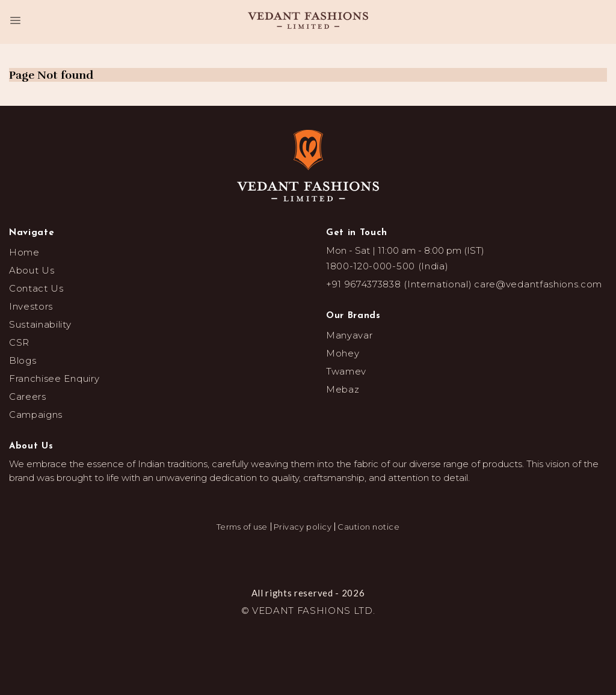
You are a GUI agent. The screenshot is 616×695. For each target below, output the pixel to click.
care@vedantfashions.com (538, 284)
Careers (28, 396)
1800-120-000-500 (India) (387, 266)
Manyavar (349, 335)
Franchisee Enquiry (54, 378)
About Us (32, 270)
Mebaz (343, 389)
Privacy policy (303, 527)
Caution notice (368, 527)
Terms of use (242, 527)
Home (24, 252)
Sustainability (40, 324)
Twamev (346, 371)
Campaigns (36, 415)
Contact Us (36, 288)
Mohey (343, 353)
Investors (31, 306)
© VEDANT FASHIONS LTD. (308, 611)
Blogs (23, 360)
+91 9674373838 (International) (399, 284)
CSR (19, 342)
